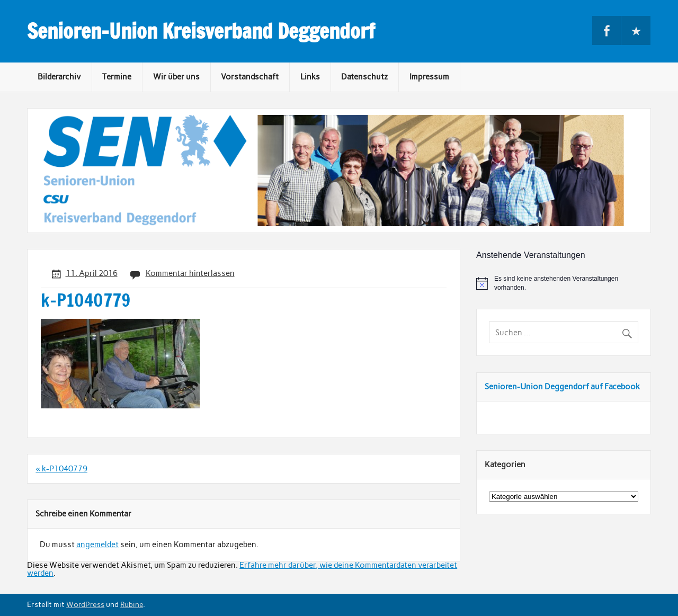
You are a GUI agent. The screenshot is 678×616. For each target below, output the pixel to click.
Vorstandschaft (250, 77)
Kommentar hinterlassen (190, 273)
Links (310, 77)
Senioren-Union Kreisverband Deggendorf (201, 31)
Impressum (429, 77)
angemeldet (97, 544)
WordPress (85, 604)
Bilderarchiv (59, 77)
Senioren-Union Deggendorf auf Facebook (562, 387)
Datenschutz (364, 77)
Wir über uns (176, 77)
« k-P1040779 (61, 469)
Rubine (132, 604)
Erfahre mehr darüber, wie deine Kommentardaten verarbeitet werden (242, 569)
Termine (117, 77)
